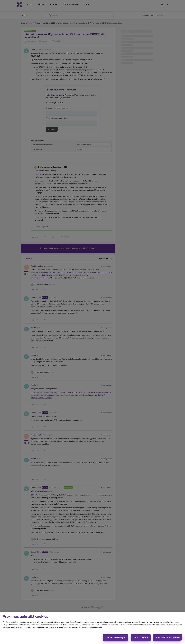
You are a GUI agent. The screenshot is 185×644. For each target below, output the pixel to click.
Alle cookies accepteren (168, 638)
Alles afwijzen (141, 638)
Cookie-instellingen (116, 638)
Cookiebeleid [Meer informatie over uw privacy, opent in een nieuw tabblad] (96, 628)
